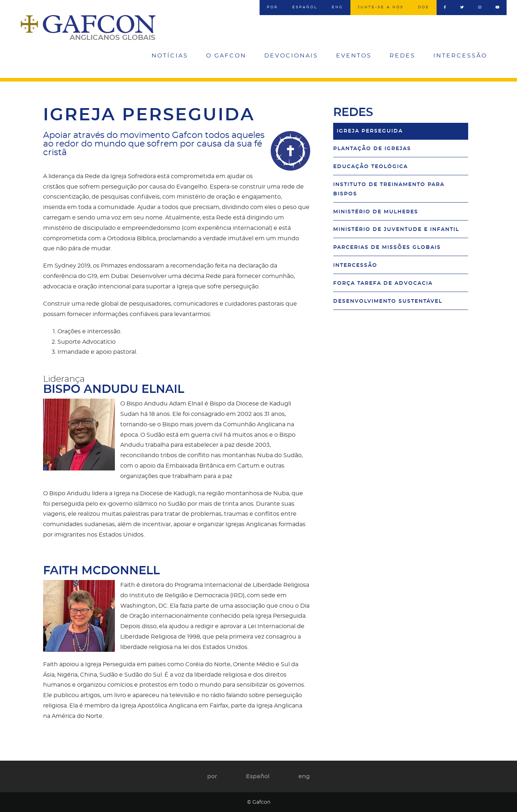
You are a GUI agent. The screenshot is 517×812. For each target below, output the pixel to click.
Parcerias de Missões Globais (387, 247)
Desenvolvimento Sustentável (388, 301)
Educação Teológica (371, 166)
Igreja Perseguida (370, 131)
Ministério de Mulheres (376, 212)
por (272, 7)
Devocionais (291, 56)
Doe (424, 7)
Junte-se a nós (381, 7)
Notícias (170, 56)
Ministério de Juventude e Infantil (396, 229)
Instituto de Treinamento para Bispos (389, 189)
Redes (402, 56)
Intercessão (460, 56)
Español (305, 7)
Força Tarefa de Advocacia (383, 283)
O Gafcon (226, 56)
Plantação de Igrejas (372, 149)
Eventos (354, 56)
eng (337, 7)
